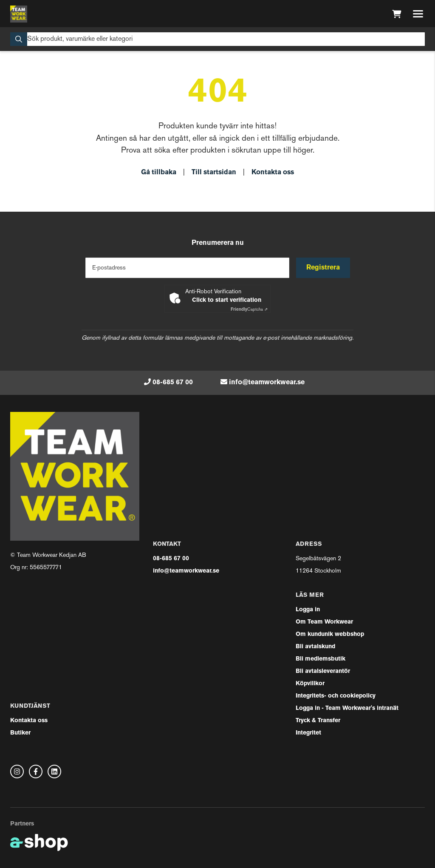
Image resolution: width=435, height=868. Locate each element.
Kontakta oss (273, 173)
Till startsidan (214, 173)
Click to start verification (227, 300)
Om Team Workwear (324, 622)
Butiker (20, 733)
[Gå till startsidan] (19, 14)
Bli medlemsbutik (321, 659)
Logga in (308, 610)
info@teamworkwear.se (267, 383)
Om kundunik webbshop (330, 634)
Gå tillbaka (159, 173)
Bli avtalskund (315, 647)
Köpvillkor (310, 684)
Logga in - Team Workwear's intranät (347, 708)
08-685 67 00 (173, 383)
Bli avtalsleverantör (323, 671)
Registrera (323, 268)
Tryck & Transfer (318, 721)
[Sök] (217, 39)
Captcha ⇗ (249, 310)
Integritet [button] (308, 733)
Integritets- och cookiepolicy (336, 696)
